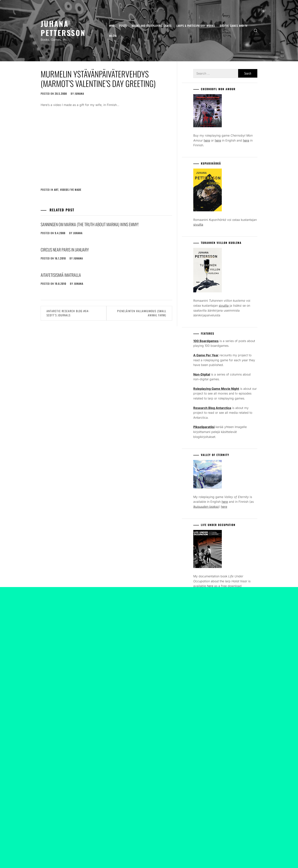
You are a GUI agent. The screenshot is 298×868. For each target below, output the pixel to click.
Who (112, 26)
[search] (256, 31)
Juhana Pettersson (63, 28)
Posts (123, 26)
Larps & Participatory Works (196, 26)
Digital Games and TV (234, 26)
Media (113, 36)
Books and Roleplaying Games (152, 26)
